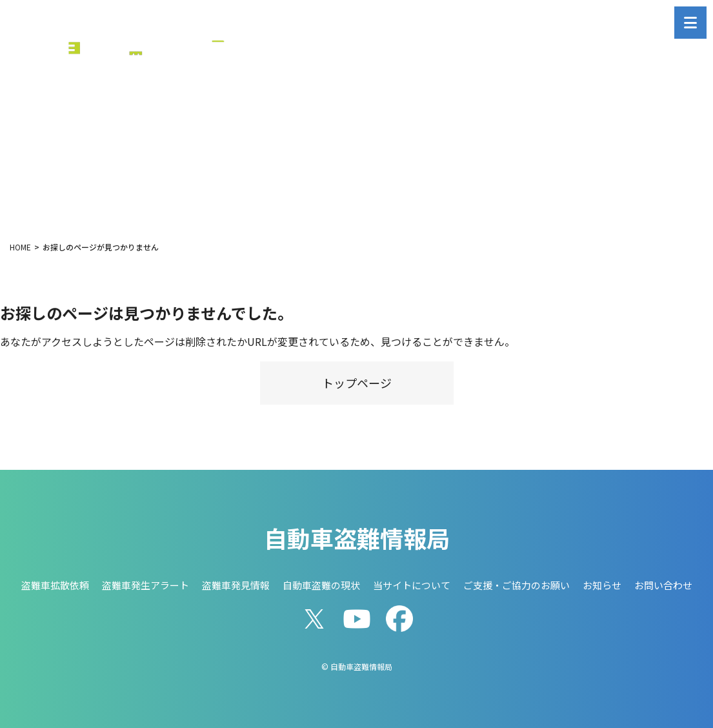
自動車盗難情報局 (357, 538)
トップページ (357, 383)
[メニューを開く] (690, 23)
